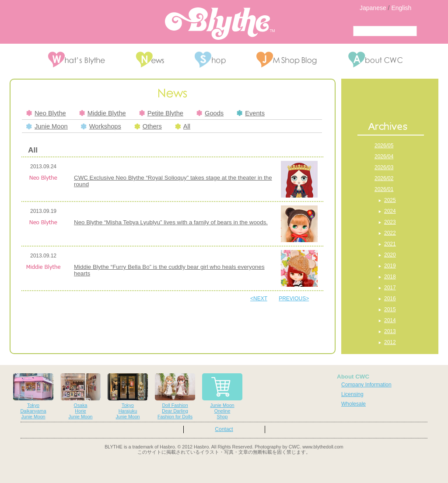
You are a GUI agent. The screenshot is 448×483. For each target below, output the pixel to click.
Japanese (373, 8)
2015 (390, 309)
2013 (390, 331)
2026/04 (384, 156)
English (401, 8)
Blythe (220, 24)
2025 (390, 200)
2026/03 (384, 167)
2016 (390, 299)
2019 (390, 266)
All (183, 126)
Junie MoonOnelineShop (222, 396)
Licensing (352, 394)
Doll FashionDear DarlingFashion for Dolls (175, 396)
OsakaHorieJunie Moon (80, 396)
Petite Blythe (161, 113)
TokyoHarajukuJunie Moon (128, 396)
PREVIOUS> (294, 299)
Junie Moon (47, 126)
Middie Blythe (103, 113)
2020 (390, 255)
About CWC (353, 377)
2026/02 (384, 178)
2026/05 (384, 146)
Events (251, 113)
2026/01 (384, 189)
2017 (390, 288)
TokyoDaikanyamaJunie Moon (33, 396)
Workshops (101, 126)
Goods (210, 113)
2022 (390, 233)
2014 (390, 320)
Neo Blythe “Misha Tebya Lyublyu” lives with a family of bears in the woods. (171, 222)
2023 (390, 222)
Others (148, 126)
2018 (390, 277)
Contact (224, 429)
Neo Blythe (46, 113)
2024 (390, 211)
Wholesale (353, 404)
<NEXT (259, 299)
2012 (390, 342)
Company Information (366, 385)
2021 (390, 244)
